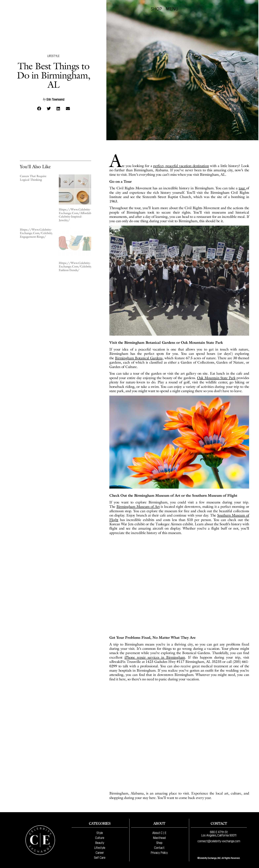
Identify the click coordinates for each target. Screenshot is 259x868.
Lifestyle (54, 56)
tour (242, 188)
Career (100, 852)
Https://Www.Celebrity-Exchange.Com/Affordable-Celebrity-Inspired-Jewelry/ (77, 215)
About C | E (159, 832)
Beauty (100, 842)
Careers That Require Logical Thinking (33, 178)
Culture (100, 837)
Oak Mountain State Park (216, 378)
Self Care (100, 857)
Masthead (159, 837)
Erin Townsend (55, 99)
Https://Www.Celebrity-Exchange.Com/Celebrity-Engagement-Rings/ (37, 233)
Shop (225, 8)
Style (100, 832)
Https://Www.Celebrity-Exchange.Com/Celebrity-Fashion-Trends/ (76, 267)
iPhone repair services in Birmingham (155, 657)
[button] (39, 109)
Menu (241, 8)
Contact (159, 847)
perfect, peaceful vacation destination (181, 166)
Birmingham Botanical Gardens (139, 358)
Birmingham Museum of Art (138, 507)
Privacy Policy (159, 852)
